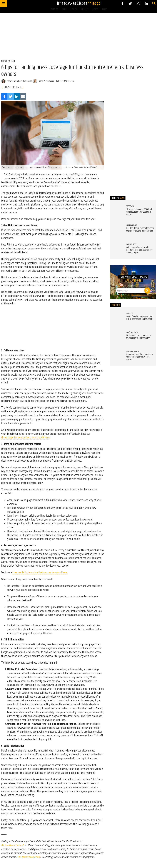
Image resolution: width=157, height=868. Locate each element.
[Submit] (154, 3)
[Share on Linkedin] (17, 96)
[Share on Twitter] (11, 96)
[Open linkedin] (146, 3)
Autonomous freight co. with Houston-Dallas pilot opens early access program (139, 250)
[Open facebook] (122, 3)
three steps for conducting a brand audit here (25, 437)
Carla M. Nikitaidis (46, 81)
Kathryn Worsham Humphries (19, 81)
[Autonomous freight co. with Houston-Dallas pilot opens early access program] (117, 249)
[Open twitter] (130, 3)
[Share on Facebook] (4, 96)
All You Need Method (12, 845)
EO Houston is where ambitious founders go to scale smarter (139, 337)
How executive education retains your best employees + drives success (140, 357)
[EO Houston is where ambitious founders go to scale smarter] (117, 338)
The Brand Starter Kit (29, 857)
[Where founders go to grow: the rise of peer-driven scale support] (117, 318)
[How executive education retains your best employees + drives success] (117, 356)
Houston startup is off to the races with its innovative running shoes (140, 230)
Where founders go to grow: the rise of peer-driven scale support (139, 318)
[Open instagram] (138, 3)
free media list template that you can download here (40, 572)
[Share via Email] (23, 96)
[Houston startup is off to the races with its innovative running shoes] (117, 230)
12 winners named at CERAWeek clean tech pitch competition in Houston (139, 212)
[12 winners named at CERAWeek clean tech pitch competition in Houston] (117, 211)
